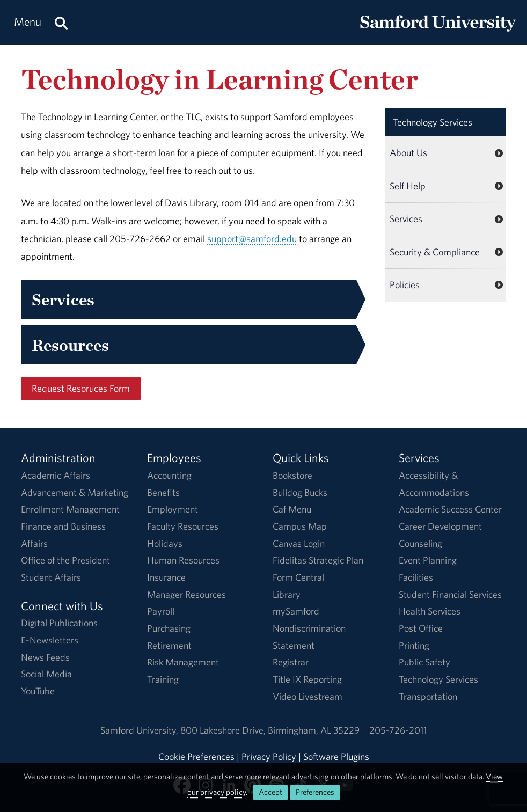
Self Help (408, 186)
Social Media (46, 674)
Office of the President (65, 560)
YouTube (38, 691)
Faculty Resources (183, 526)
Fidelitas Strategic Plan (318, 560)
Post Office (421, 628)
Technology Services (433, 122)
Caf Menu (292, 509)
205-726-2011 (398, 730)
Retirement (169, 645)
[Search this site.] (61, 22)
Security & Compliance (435, 252)
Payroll (161, 611)
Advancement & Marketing (75, 492)
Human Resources (183, 560)
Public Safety (424, 662)
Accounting (169, 475)
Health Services (430, 611)
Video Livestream (308, 696)
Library (287, 594)
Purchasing (169, 628)
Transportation (428, 696)
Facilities (416, 577)
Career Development (440, 526)
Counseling (420, 543)
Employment (173, 509)
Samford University (140, 730)
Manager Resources (186, 594)
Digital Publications (59, 623)
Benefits (163, 492)
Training (163, 679)
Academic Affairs (56, 475)
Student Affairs (51, 577)
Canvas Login (299, 543)
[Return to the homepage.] (438, 32)
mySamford (296, 611)
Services (406, 219)
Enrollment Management (70, 509)
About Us (408, 153)
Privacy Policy (269, 756)
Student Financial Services (450, 594)
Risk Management (183, 662)
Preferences (315, 792)
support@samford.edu (252, 239)
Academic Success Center (450, 509)
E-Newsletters (50, 640)
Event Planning (428, 560)
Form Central (298, 577)
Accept (270, 792)
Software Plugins (336, 756)
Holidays (165, 543)
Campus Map (300, 526)
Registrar (291, 662)
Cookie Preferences (196, 756)
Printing (414, 645)
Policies (405, 285)
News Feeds (45, 657)
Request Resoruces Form (81, 388)
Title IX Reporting (307, 679)
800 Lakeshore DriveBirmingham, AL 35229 (270, 730)
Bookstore (292, 475)
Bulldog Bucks (300, 492)
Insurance (166, 577)
